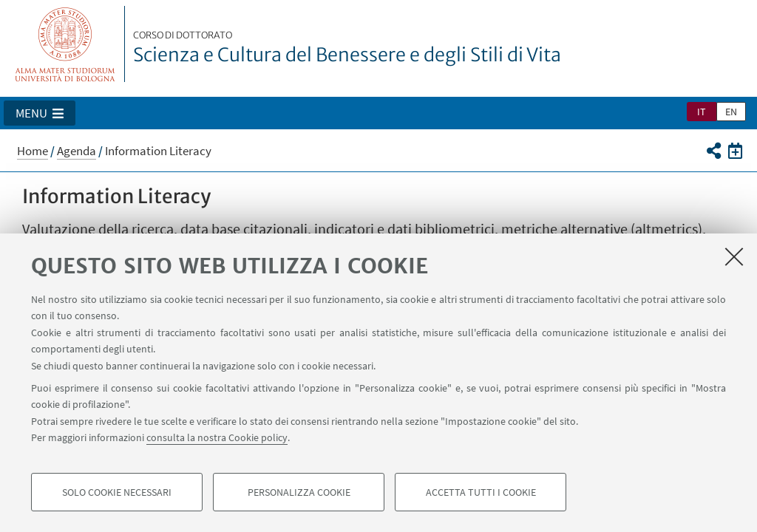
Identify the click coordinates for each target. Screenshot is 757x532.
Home (33, 151)
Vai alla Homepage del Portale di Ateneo (65, 44)
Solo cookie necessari (117, 492)
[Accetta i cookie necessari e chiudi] (734, 256)
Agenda (77, 151)
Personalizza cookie (299, 492)
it (702, 112)
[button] (40, 113)
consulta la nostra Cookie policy (217, 437)
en (731, 112)
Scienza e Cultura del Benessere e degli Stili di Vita (347, 48)
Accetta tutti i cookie (481, 492)
